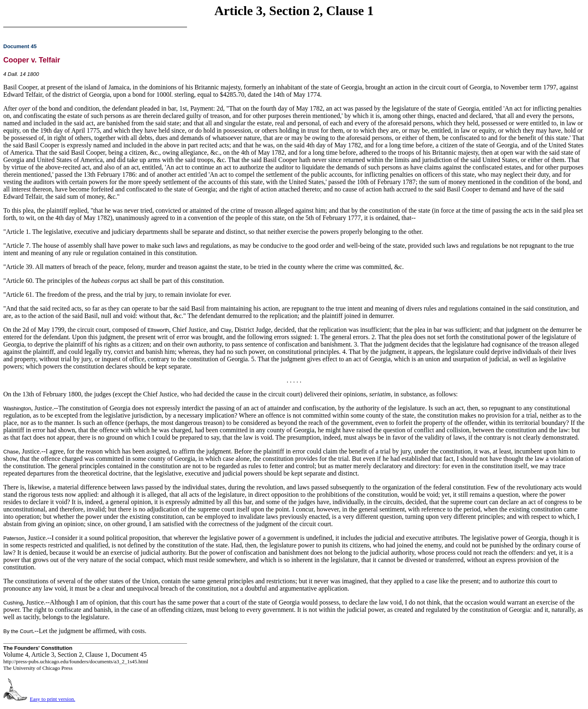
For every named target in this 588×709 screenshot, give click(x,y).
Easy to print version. (52, 699)
